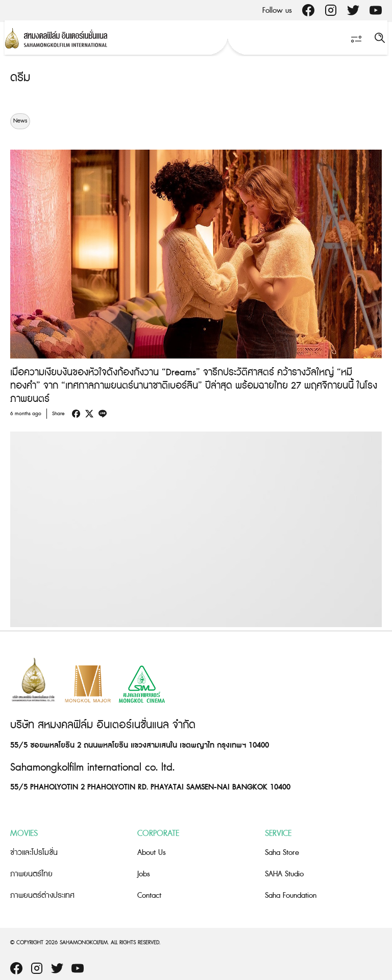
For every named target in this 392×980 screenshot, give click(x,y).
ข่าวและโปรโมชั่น (34, 853)
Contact (149, 895)
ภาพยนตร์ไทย (31, 874)
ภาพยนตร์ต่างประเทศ (42, 895)
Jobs (144, 874)
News (20, 121)
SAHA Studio (284, 874)
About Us (152, 853)
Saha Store (282, 853)
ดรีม (20, 78)
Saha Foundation (291, 895)
